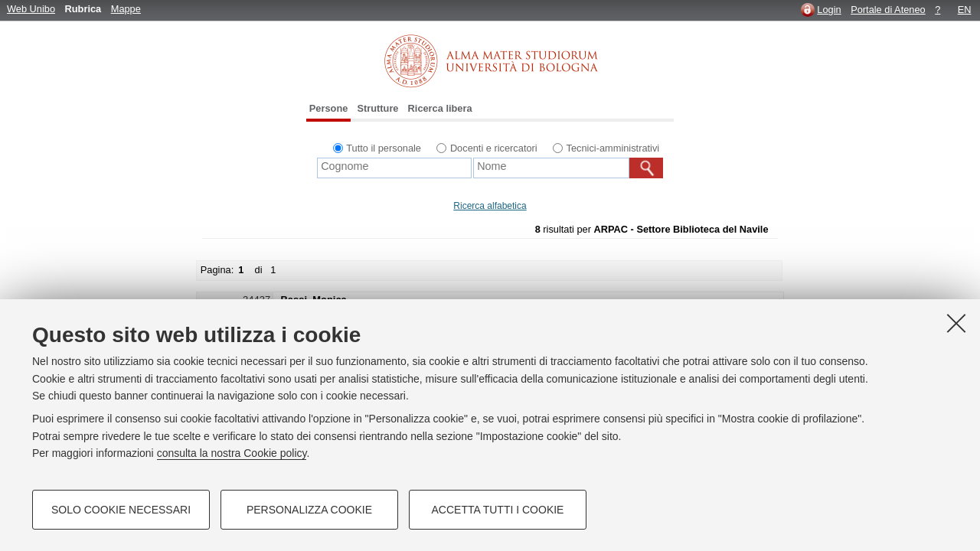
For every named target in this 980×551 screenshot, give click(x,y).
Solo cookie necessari (121, 510)
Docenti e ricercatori (494, 148)
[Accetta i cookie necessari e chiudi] (956, 323)
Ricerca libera (440, 108)
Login (829, 10)
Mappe (126, 9)
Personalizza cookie (309, 510)
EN (965, 10)
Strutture (377, 108)
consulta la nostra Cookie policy (232, 453)
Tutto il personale (384, 148)
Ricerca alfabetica (490, 206)
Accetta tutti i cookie (498, 510)
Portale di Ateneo (888, 10)
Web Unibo (31, 9)
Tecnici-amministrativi (613, 148)
